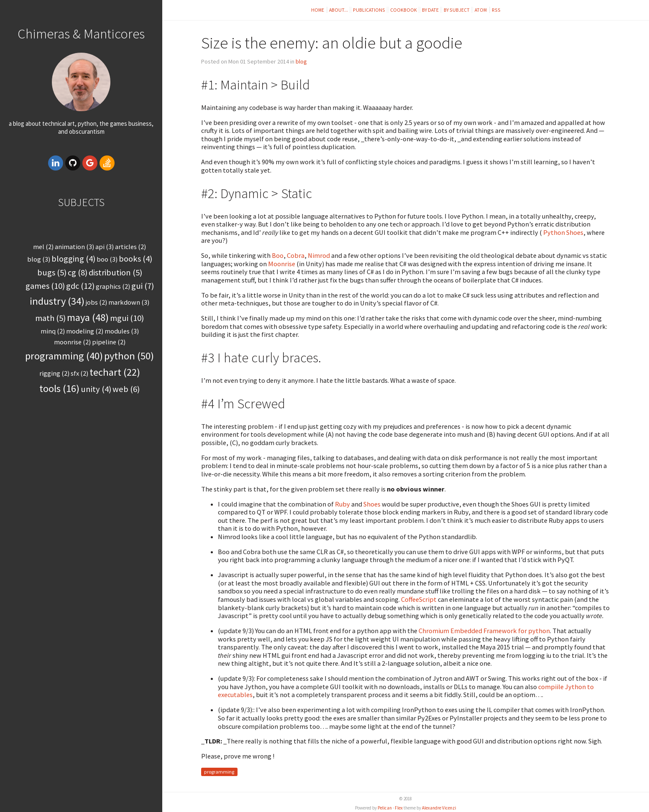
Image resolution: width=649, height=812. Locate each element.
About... (339, 10)
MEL (43, 247)
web (126, 389)
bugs (52, 272)
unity (96, 389)
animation (74, 247)
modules (122, 331)
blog (39, 259)
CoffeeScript (419, 599)
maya (88, 317)
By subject (457, 10)
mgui (127, 318)
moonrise (72, 342)
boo (107, 259)
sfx (79, 373)
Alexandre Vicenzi (439, 808)
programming (64, 356)
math (50, 318)
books (135, 259)
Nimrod (319, 255)
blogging (73, 259)
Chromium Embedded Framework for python (484, 631)
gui (143, 286)
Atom (481, 10)
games (45, 286)
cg (78, 272)
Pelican (385, 808)
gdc (80, 286)
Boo (278, 255)
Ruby (343, 504)
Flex (399, 808)
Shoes (372, 504)
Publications (369, 10)
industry (57, 301)
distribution (115, 272)
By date (430, 10)
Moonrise (282, 264)
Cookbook (404, 10)
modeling (85, 331)
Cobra (296, 255)
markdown (129, 302)
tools (59, 388)
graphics (113, 286)
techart (115, 372)
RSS (496, 10)
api (105, 247)
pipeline (109, 342)
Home (318, 10)
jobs (96, 302)
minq (53, 331)
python (129, 356)
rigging (54, 373)
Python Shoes (563, 232)
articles (130, 247)
